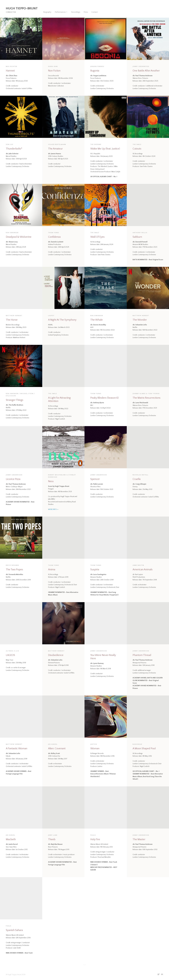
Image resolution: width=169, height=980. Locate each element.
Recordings (76, 12)
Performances (60, 12)
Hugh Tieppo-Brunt (22, 8)
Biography (47, 12)
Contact (95, 12)
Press (86, 12)
